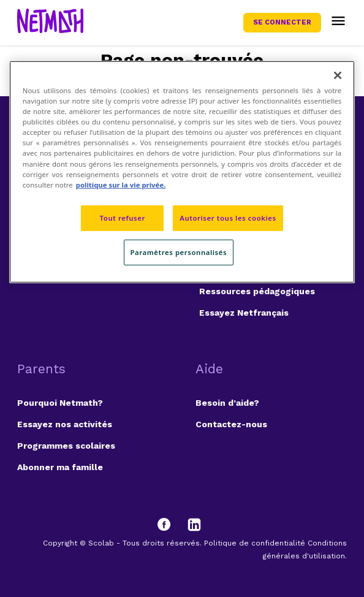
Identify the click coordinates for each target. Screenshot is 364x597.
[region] (182, 172)
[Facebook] (170, 525)
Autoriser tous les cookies (228, 218)
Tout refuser (123, 218)
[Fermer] (338, 75)
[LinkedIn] (194, 525)
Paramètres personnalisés (179, 252)
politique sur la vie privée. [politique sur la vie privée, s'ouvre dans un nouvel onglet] (121, 185)
